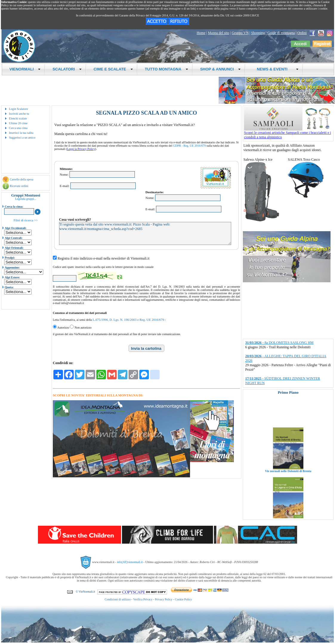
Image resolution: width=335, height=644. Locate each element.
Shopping (258, 33)
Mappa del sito (219, 33)
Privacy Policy (164, 599)
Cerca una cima (18, 128)
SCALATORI (67, 69)
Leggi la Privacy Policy (81, 149)
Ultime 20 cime (18, 123)
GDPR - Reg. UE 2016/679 (189, 146)
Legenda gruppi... (26, 199)
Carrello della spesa (22, 179)
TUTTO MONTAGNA (167, 69)
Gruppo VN (240, 33)
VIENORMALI (25, 69)
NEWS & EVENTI (276, 69)
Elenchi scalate (18, 118)
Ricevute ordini (19, 186)
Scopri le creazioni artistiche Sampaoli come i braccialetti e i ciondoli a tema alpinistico (289, 133)
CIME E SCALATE (113, 69)
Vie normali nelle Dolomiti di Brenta (288, 477)
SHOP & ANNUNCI (220, 69)
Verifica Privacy (143, 599)
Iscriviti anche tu (19, 114)
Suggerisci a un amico (22, 138)
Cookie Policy (183, 599)
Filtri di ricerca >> (26, 220)
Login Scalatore (18, 109)
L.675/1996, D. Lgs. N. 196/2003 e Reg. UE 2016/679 (128, 320)
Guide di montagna (281, 33)
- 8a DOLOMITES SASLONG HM (279, 343)
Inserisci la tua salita (21, 133)
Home (201, 33)
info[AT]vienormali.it (130, 562)
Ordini (302, 33)
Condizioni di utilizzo (118, 599)
